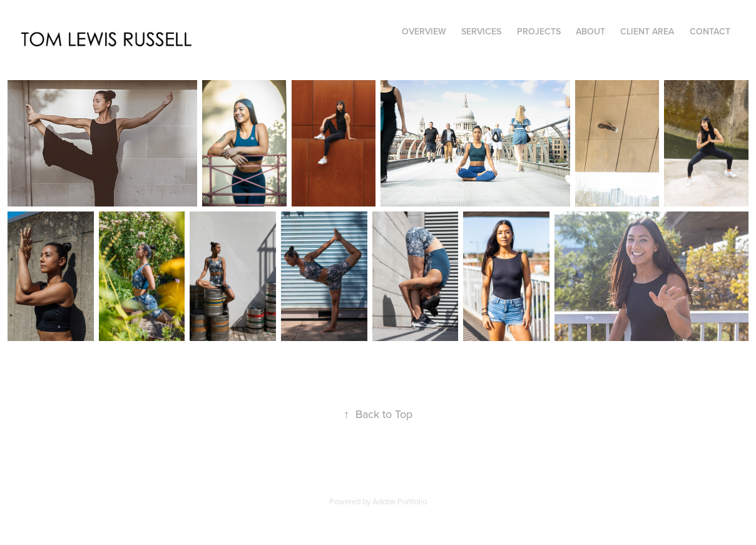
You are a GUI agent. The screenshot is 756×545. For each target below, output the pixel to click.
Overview (424, 31)
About (590, 31)
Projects (539, 31)
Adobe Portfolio (400, 501)
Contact (710, 31)
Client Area (647, 31)
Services (481, 31)
